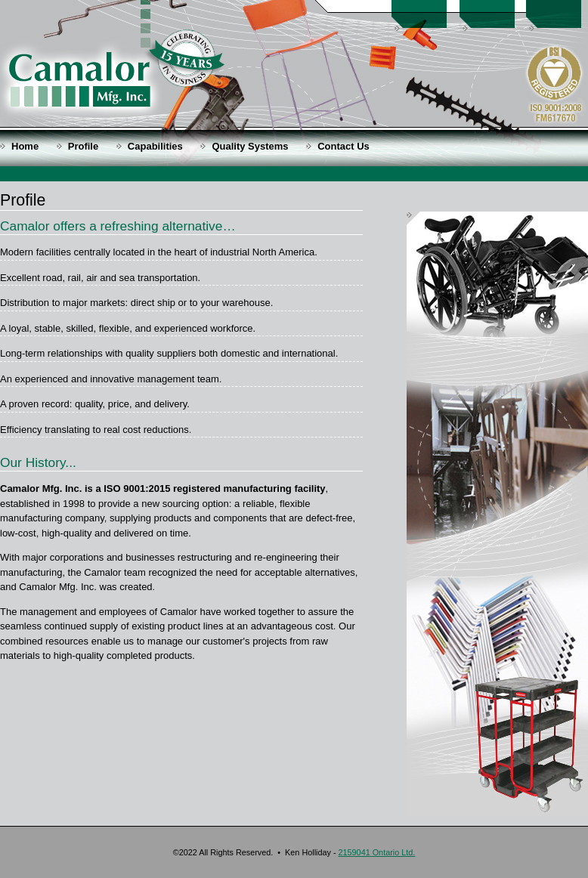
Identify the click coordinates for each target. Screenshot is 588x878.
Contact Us (344, 146)
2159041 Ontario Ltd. (377, 852)
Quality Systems (250, 146)
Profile (83, 146)
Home (25, 146)
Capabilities (155, 146)
